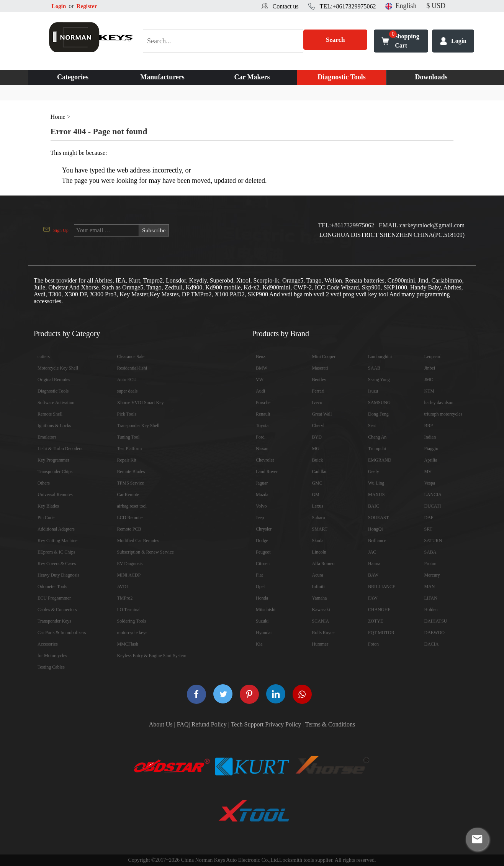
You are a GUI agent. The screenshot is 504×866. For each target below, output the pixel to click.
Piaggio (431, 449)
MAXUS (376, 495)
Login (59, 6)
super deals (128, 391)
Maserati (320, 368)
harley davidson (439, 403)
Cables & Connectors (57, 610)
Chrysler (264, 529)
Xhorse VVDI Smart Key (141, 403)
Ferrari (318, 391)
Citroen (263, 564)
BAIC (374, 506)
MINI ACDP (129, 575)
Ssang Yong (379, 380)
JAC (372, 552)
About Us (161, 724)
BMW (262, 368)
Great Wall (322, 414)
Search (335, 41)
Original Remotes (54, 380)
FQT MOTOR (381, 633)
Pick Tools (127, 414)
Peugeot (263, 552)
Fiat (259, 575)
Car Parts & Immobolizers (62, 633)
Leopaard (433, 357)
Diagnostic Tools (342, 77)
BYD (317, 437)
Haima (374, 564)
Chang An (377, 437)
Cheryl (318, 426)
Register (88, 6)
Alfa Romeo (323, 564)
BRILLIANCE (382, 587)
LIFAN (431, 598)
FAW (373, 598)
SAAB (374, 368)
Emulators (47, 437)
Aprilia (431, 460)
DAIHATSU (436, 621)
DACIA (432, 644)
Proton (430, 564)
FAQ (183, 724)
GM (316, 495)
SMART (320, 529)
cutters (44, 357)
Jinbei (430, 368)
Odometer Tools (52, 587)
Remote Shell (50, 414)
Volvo (261, 506)
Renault (263, 414)
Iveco (317, 403)
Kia (259, 644)
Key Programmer (53, 460)
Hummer (320, 644)
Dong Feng (378, 414)
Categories (73, 77)
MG (316, 449)
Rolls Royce (323, 633)
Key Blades (48, 506)
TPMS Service (131, 483)
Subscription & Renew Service (146, 552)
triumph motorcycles (443, 414)
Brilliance (377, 541)
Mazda (262, 495)
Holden (431, 610)
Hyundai (264, 633)
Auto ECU (127, 380)
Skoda (318, 541)
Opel (260, 587)
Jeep (260, 518)
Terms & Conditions (330, 724)
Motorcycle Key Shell (58, 368)
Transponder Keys (54, 621)
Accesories (48, 644)
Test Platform (130, 449)
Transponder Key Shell (138, 426)
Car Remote (128, 495)
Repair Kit (127, 460)
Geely (374, 472)
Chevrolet (265, 460)
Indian (430, 437)
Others (44, 483)
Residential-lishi (132, 368)
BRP (429, 426)
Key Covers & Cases (57, 564)
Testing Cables (51, 667)
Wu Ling (376, 483)
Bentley (319, 380)
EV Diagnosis (130, 564)
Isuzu (373, 391)
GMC (317, 483)
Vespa (430, 483)
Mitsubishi (266, 610)
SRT (428, 529)
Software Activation (56, 403)
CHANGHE (379, 610)
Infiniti (318, 587)
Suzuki (262, 621)
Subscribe (154, 230)
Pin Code (46, 518)
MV (428, 472)
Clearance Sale (131, 357)
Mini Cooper (324, 357)
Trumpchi (377, 449)
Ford (260, 437)
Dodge (262, 541)
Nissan (262, 449)
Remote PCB (129, 529)
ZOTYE (376, 621)
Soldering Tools (132, 621)
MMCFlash (128, 644)
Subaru (319, 518)
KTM (430, 391)
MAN (430, 587)
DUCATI (433, 506)
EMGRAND (380, 460)
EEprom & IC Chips (56, 552)
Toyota (262, 426)
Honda (262, 598)
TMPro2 (125, 598)
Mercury (432, 575)
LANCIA (433, 495)
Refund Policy (209, 724)
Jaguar (262, 483)
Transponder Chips (55, 472)
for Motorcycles (52, 656)
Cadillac (320, 472)
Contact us (286, 6)
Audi (260, 391)
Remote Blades (131, 472)
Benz (261, 357)
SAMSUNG (379, 403)
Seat (372, 426)
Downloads (431, 77)
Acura (318, 575)
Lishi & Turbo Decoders (60, 449)
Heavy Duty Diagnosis (58, 575)
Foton (373, 644)
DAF (429, 518)
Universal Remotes (55, 495)
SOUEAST (378, 518)
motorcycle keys (132, 633)
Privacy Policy (283, 724)
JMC (429, 380)
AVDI (123, 587)
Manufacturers (162, 77)
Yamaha (320, 598)
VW (260, 380)
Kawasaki (321, 610)
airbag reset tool (132, 506)
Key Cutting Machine (57, 541)
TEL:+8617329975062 (348, 6)
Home (58, 117)
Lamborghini (380, 357)
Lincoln (319, 552)
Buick (318, 460)
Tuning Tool (128, 437)
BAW (373, 575)
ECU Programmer (54, 598)
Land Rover (267, 472)
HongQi (376, 529)
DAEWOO (434, 633)
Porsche (263, 403)
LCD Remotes (130, 518)
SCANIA (321, 621)
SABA (430, 552)
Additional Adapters (56, 529)
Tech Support (247, 724)
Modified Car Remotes (138, 541)
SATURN (433, 541)
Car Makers (252, 77)
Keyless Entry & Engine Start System (152, 656)
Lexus (318, 506)
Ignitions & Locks (54, 426)
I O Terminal (129, 610)
